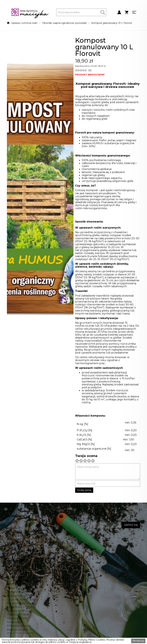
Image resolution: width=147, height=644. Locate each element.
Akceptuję (138, 641)
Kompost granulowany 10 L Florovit (112, 23)
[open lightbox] (40, 198)
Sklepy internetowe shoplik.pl (21, 633)
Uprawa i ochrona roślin (24, 23)
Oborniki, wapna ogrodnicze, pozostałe (64, 23)
